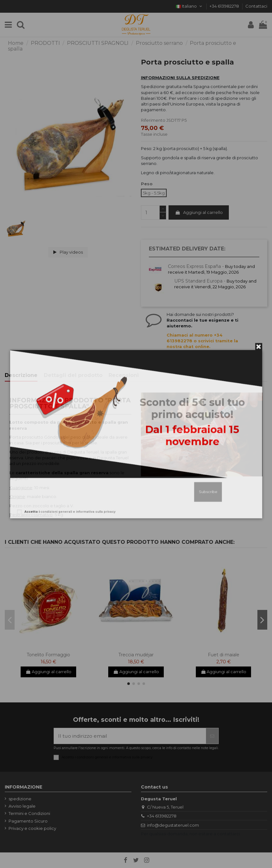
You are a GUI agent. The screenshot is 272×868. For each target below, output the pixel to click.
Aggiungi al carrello (199, 212)
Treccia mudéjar (136, 655)
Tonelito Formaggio (48, 655)
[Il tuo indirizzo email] (130, 736)
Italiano (189, 6)
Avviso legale (22, 806)
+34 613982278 (225, 6)
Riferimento (153, 120)
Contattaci (256, 6)
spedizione (20, 799)
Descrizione (21, 375)
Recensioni (124, 375)
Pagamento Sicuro (28, 821)
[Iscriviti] (212, 736)
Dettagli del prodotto (73, 375)
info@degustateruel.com (173, 825)
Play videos (68, 252)
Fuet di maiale (224, 655)
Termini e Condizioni (29, 813)
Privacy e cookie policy (32, 828)
